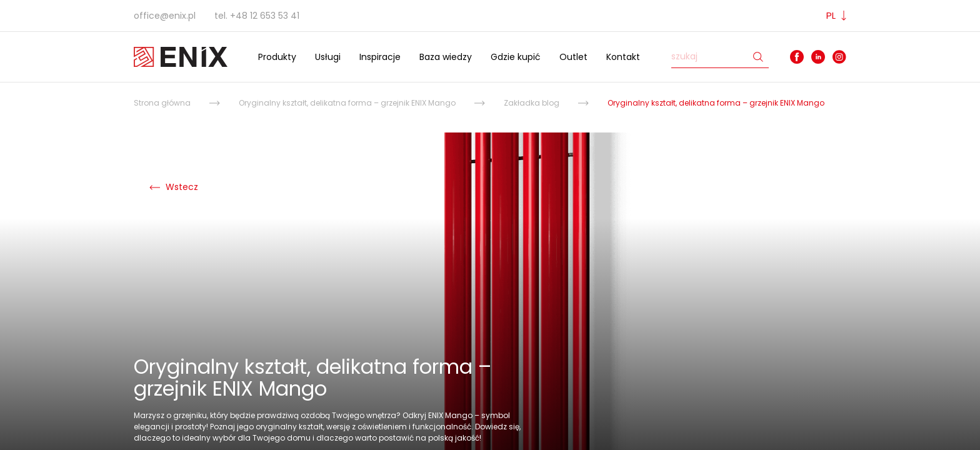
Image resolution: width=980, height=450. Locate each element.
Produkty (277, 57)
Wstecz (174, 187)
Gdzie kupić (516, 57)
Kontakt (623, 57)
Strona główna (162, 103)
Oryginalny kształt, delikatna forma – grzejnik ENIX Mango (347, 103)
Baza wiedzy (446, 57)
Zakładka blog (532, 103)
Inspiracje (380, 57)
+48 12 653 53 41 (265, 16)
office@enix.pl (165, 16)
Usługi (328, 57)
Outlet (573, 57)
